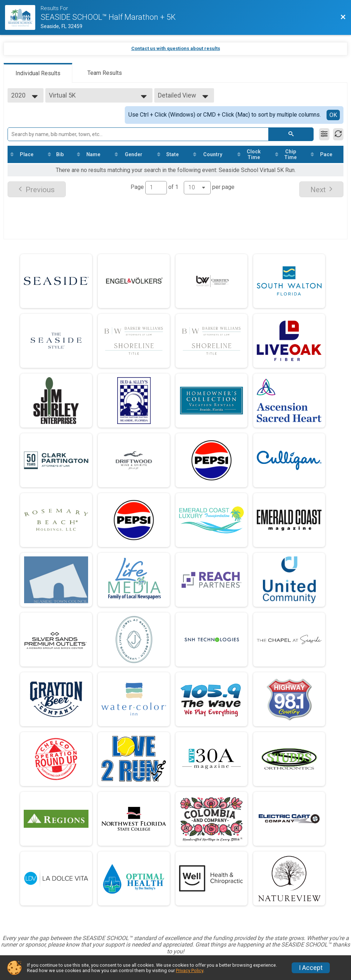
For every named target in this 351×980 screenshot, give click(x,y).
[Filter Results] (324, 134)
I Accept (311, 968)
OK (333, 115)
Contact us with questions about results (176, 48)
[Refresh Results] (338, 134)
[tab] (38, 73)
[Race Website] (23, 17)
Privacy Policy (190, 970)
